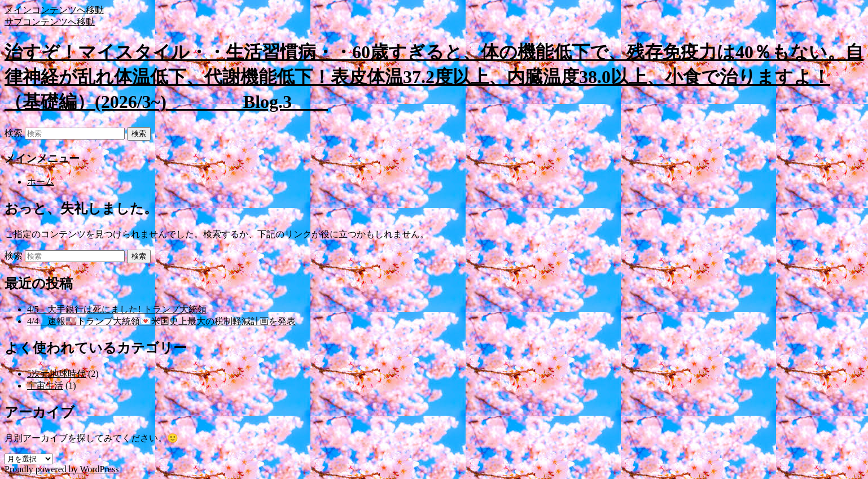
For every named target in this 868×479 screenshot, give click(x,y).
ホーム (41, 182)
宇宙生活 (45, 386)
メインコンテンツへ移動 (54, 10)
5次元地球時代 (56, 374)
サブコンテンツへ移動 (50, 22)
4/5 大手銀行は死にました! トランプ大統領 (117, 309)
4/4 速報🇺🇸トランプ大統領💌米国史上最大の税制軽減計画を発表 (161, 321)
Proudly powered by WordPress (62, 469)
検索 (14, 133)
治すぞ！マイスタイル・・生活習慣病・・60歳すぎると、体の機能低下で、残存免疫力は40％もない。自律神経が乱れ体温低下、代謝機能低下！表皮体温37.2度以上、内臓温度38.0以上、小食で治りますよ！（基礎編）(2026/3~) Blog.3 (434, 77)
